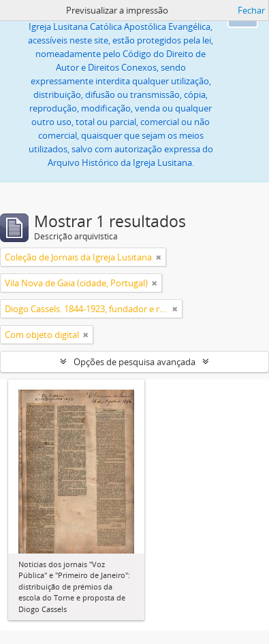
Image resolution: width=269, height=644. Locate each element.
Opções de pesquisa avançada (134, 362)
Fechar (251, 10)
